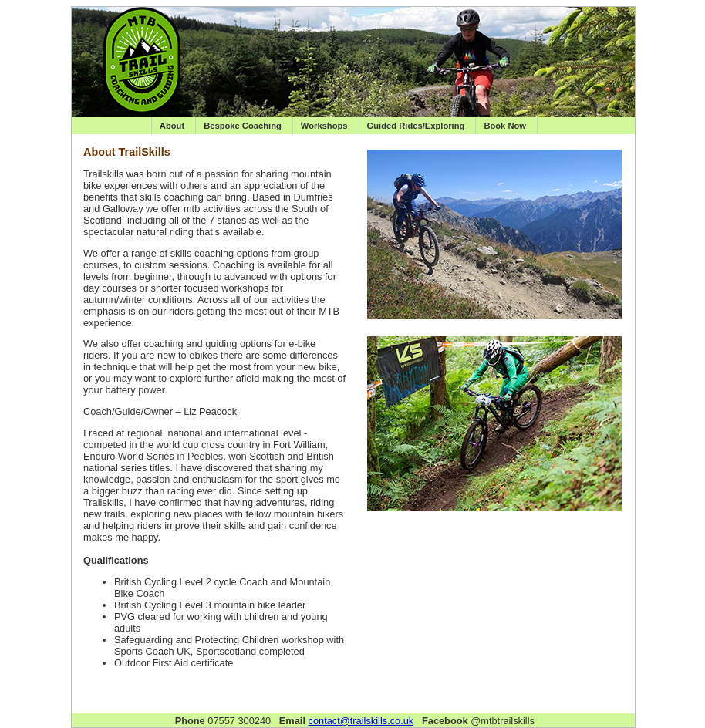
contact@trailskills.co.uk (361, 721)
